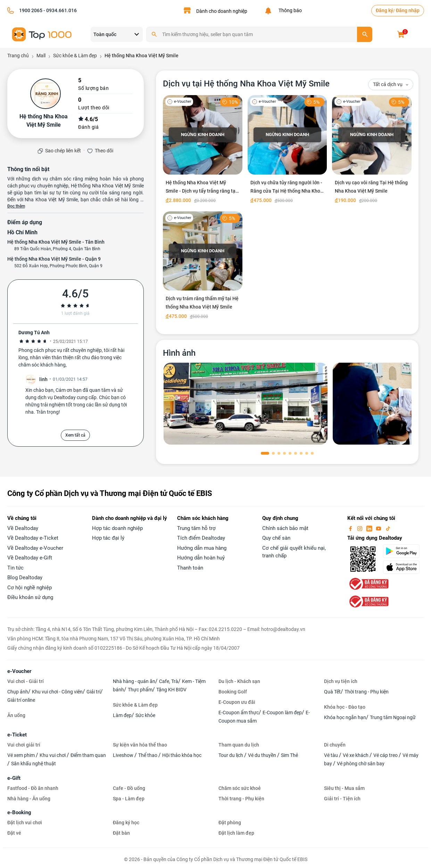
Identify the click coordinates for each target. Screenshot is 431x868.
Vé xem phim (22, 755)
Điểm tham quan (88, 755)
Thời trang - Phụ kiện (367, 692)
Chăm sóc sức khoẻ (240, 788)
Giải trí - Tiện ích (342, 799)
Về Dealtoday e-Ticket (33, 538)
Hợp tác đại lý (108, 538)
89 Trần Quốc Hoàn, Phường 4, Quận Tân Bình (57, 249)
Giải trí (93, 692)
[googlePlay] (403, 551)
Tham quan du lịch (239, 745)
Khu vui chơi (53, 755)
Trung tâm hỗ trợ (196, 528)
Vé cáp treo (386, 755)
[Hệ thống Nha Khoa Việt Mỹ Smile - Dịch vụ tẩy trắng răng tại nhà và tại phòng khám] (203, 151)
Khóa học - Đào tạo (345, 707)
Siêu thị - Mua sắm (344, 788)
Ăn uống (16, 715)
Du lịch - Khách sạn (239, 681)
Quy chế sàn (276, 538)
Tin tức (15, 568)
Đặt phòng (230, 823)
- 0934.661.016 (60, 10)
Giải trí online (21, 700)
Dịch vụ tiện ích (341, 681)
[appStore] (403, 567)
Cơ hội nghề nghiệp (30, 588)
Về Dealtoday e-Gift (30, 558)
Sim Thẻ (289, 755)
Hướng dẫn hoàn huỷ (201, 558)
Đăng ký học (126, 823)
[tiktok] (388, 528)
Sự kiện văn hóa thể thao (140, 745)
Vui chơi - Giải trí (26, 681)
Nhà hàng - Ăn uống (29, 799)
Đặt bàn (121, 833)
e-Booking (19, 812)
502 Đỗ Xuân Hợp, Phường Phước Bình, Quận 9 (58, 266)
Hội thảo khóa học (182, 755)
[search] (365, 34)
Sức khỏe (145, 715)
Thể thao (148, 755)
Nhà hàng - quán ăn (134, 681)
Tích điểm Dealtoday (201, 538)
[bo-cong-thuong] (368, 583)
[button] (265, 453)
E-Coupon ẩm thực (239, 713)
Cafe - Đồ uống (129, 788)
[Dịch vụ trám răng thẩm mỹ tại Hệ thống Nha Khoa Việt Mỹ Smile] (203, 267)
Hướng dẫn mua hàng (202, 548)
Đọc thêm (16, 206)
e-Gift (14, 778)
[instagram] (360, 528)
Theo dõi (104, 151)
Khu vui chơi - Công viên (57, 692)
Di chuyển (335, 745)
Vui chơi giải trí (24, 745)
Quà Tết (332, 692)
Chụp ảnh (18, 692)
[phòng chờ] (246, 404)
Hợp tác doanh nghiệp (117, 528)
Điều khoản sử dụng (30, 597)
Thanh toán (190, 568)
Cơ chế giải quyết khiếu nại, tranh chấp (294, 552)
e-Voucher (19, 671)
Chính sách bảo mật (285, 528)
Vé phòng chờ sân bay (361, 764)
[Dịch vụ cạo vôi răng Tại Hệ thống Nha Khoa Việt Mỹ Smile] (372, 151)
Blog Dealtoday (25, 578)
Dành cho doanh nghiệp (222, 11)
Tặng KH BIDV (171, 690)
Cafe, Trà (169, 681)
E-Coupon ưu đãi (237, 702)
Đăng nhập (408, 10)
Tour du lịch (231, 755)
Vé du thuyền (263, 755)
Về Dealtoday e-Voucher (35, 548)
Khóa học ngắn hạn (345, 717)
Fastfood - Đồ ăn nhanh (33, 788)
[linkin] (370, 528)
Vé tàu (331, 755)
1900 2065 (31, 10)
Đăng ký (384, 10)
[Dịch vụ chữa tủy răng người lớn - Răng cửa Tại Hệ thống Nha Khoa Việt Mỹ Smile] (287, 151)
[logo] (42, 34)
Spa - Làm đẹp (129, 799)
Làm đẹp (122, 715)
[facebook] (351, 528)
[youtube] (379, 528)
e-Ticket (17, 735)
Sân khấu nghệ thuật (34, 764)
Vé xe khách (356, 755)
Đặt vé (14, 833)
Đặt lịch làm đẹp (236, 833)
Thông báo (289, 10)
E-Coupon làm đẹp (282, 713)
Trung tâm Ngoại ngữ (393, 717)
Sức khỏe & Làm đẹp (135, 705)
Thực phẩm (140, 690)
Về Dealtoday (23, 528)
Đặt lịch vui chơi (25, 823)
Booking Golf (233, 692)
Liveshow (124, 755)
